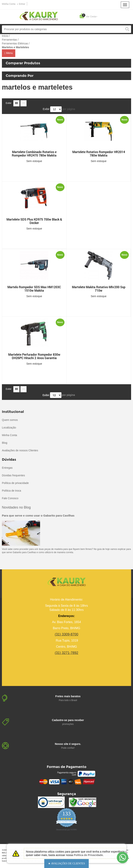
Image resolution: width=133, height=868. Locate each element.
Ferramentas (9, 40)
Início (5, 36)
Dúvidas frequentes (13, 475)
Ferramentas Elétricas (15, 43)
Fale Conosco (10, 498)
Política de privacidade (15, 483)
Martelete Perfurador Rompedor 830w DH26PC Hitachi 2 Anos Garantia (34, 356)
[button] (66, 864)
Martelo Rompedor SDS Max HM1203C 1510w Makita (34, 289)
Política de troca (11, 491)
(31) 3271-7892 (66, 653)
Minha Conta (9, 4)
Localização (9, 428)
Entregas (7, 468)
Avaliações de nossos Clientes (20, 450)
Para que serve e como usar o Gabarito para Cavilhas (38, 515)
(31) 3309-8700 (66, 634)
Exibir (9, 103)
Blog (5, 443)
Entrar (22, 4)
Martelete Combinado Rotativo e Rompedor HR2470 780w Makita (34, 154)
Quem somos (10, 420)
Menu (9, 53)
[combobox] (66, 29)
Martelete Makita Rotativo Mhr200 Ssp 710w (99, 289)
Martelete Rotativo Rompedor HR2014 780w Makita (99, 154)
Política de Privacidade (88, 855)
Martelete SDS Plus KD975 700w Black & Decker (34, 221)
